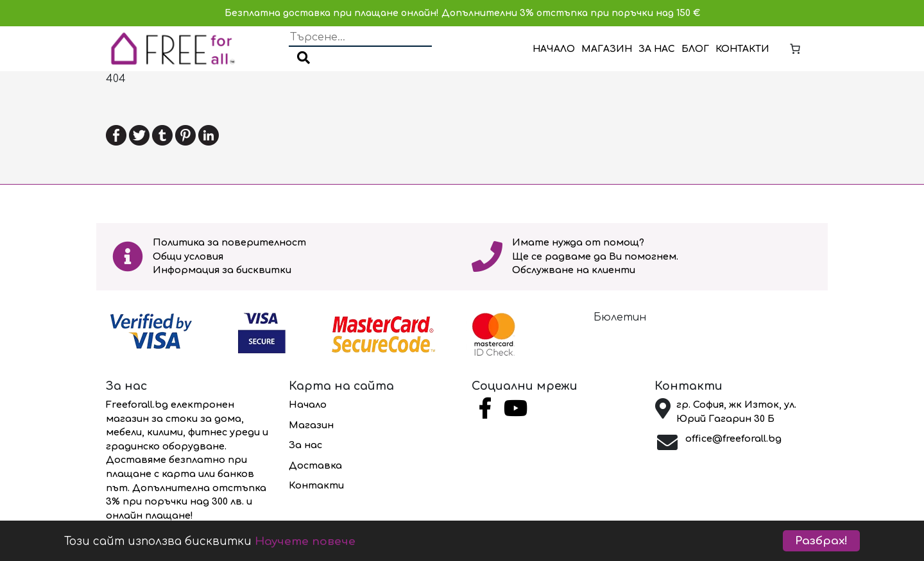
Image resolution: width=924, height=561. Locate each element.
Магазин (607, 49)
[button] (304, 59)
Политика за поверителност (229, 242)
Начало (554, 49)
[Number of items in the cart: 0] (795, 49)
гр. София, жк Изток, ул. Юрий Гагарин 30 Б (736, 412)
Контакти (742, 49)
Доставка (315, 465)
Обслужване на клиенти (574, 270)
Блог (695, 49)
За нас (657, 49)
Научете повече (305, 541)
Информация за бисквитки (222, 270)
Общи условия (188, 256)
